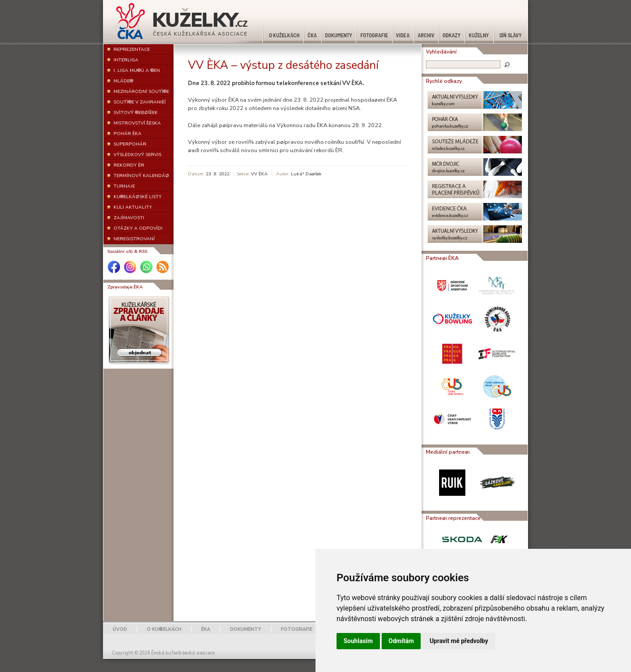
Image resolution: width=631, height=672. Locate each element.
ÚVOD (120, 629)
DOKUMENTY (246, 629)
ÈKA (206, 629)
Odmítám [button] (401, 641)
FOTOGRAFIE (297, 629)
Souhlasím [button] (358, 641)
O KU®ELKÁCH (164, 629)
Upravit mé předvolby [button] (459, 641)
